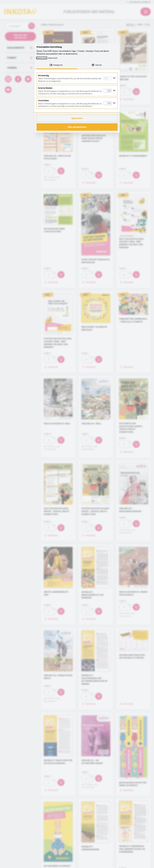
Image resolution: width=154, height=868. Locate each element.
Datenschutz (42, 58)
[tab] (57, 65)
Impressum (53, 58)
